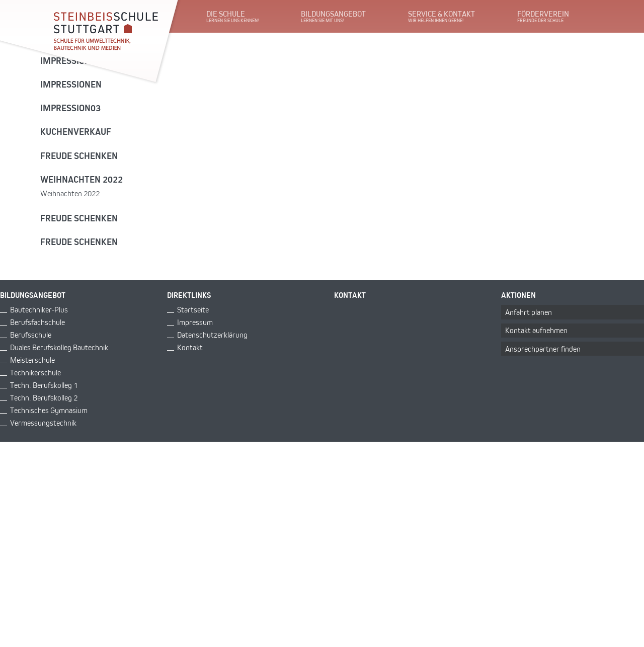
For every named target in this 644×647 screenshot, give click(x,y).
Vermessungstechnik (43, 423)
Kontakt (190, 347)
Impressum (195, 322)
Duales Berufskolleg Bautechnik (59, 347)
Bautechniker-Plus (39, 310)
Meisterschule (32, 360)
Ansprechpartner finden (543, 349)
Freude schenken (79, 155)
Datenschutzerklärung (212, 335)
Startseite (193, 310)
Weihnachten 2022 (82, 179)
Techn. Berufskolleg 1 (44, 385)
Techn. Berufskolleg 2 (44, 398)
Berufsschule (31, 335)
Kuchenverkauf (76, 131)
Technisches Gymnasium (49, 410)
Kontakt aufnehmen (536, 330)
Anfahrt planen (529, 312)
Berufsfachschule (37, 322)
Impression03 (70, 107)
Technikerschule (35, 373)
